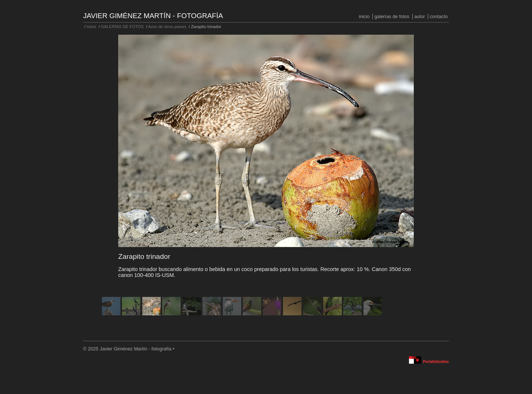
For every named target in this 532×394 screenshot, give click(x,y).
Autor (420, 16)
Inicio (364, 16)
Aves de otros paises (167, 27)
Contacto (439, 16)
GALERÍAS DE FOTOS (392, 16)
